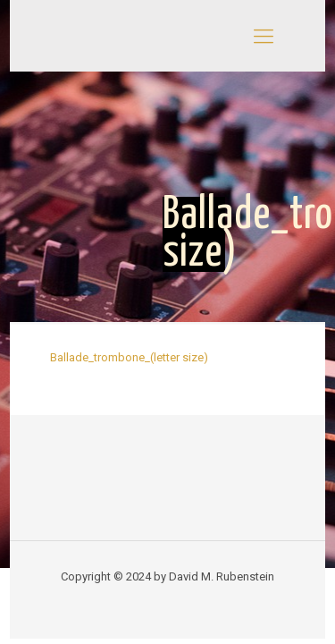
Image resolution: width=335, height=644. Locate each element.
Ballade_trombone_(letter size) (129, 357)
